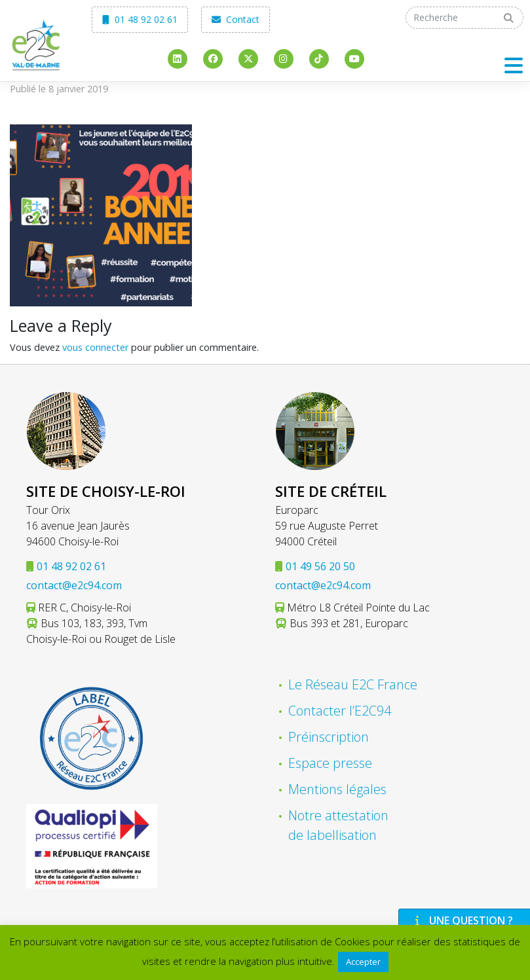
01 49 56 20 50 (320, 566)
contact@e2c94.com (74, 585)
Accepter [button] (363, 962)
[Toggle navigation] (514, 65)
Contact (236, 19)
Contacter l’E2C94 (340, 711)
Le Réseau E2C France (353, 684)
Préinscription (329, 737)
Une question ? (463, 920)
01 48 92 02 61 (140, 19)
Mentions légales (337, 789)
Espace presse (330, 763)
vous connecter (95, 347)
